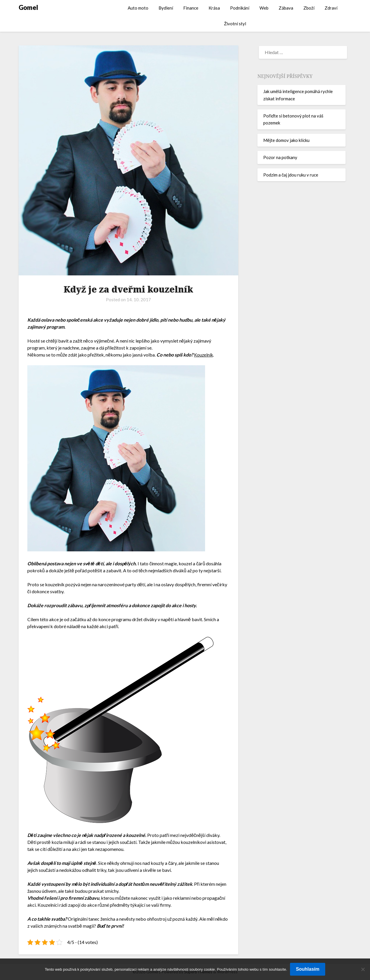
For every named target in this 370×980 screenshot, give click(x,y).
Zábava (286, 8)
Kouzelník (204, 355)
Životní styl (235, 24)
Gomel (28, 7)
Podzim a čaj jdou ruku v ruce (291, 175)
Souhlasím (308, 969)
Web (264, 8)
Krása (214, 8)
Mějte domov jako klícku (286, 140)
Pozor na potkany (280, 157)
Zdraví (331, 8)
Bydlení (166, 8)
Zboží (309, 8)
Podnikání (240, 8)
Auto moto (138, 8)
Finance (191, 8)
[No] (363, 969)
